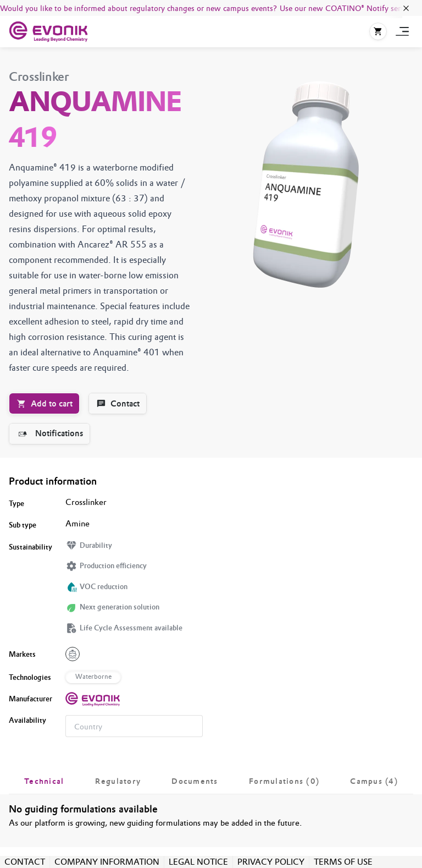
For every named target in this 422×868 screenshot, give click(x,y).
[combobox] (134, 726)
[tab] (44, 781)
